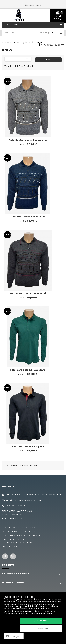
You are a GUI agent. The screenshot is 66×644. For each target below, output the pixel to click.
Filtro (48, 60)
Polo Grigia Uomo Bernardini (28, 140)
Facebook (5, 556)
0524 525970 (24, 506)
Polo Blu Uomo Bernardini (28, 217)
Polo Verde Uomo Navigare (28, 370)
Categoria (11, 25)
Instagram (13, 556)
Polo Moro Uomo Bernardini (28, 293)
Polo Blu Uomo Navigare (28, 447)
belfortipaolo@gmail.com (28, 500)
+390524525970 (54, 45)
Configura (14, 636)
